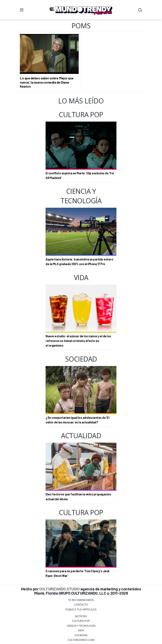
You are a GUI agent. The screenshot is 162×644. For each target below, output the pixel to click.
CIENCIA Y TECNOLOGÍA (81, 626)
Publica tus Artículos (81, 609)
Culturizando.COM (81, 640)
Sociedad (81, 635)
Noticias (81, 616)
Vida (81, 630)
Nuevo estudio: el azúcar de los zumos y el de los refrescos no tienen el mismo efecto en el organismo (78, 341)
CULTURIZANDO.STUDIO (59, 589)
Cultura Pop (81, 621)
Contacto (81, 605)
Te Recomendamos (81, 600)
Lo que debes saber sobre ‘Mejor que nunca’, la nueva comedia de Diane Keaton (47, 82)
